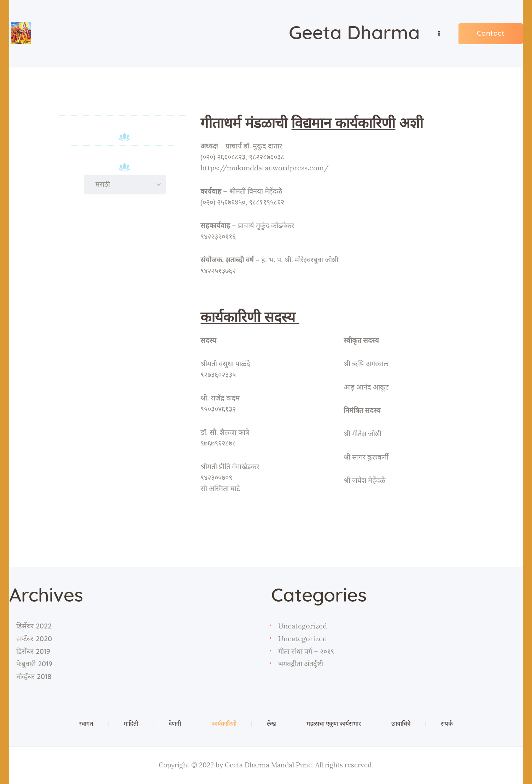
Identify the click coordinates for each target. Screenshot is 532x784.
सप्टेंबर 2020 (34, 639)
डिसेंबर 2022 (34, 626)
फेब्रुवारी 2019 (34, 664)
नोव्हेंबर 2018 (34, 677)
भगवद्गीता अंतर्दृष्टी (301, 664)
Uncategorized (303, 626)
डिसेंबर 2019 (33, 652)
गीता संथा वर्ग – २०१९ (306, 652)
